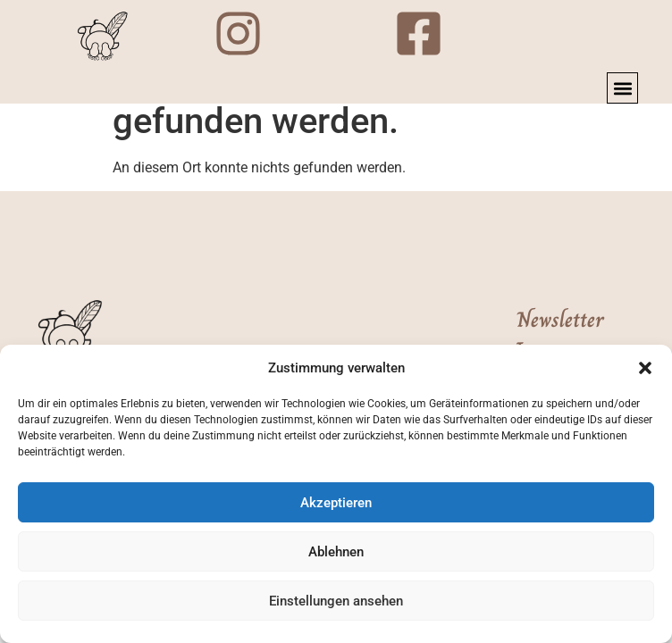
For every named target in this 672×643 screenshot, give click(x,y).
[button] (645, 368)
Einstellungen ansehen (336, 601)
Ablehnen (336, 552)
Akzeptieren (336, 503)
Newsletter (560, 319)
